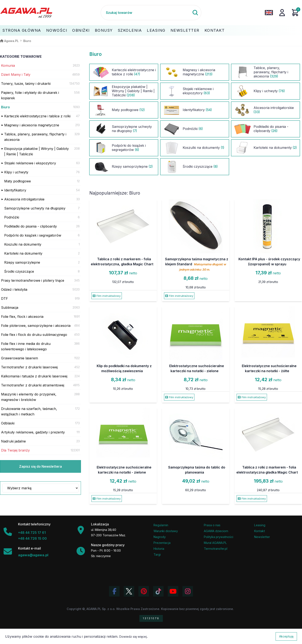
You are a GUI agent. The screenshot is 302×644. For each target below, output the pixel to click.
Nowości (57, 30)
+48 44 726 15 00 (32, 538)
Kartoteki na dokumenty (23, 253)
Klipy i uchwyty (16, 172)
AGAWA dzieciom (216, 531)
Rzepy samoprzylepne (22, 262)
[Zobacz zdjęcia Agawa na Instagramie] (188, 591)
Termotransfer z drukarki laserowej (29, 367)
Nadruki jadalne (13, 441)
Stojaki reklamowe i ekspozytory (30, 163)
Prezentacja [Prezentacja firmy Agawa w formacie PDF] (162, 543)
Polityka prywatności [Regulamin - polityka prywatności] (219, 537)
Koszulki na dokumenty (23, 244)
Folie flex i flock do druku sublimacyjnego (34, 335)
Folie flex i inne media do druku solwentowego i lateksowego (26, 346)
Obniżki (81, 30)
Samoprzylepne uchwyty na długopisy (35, 208)
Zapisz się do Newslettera (40, 466)
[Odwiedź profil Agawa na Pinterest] (144, 591)
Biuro (5, 107)
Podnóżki (12, 217)
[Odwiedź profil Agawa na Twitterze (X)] (129, 591)
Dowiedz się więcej (133, 637)
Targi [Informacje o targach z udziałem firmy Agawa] (157, 554)
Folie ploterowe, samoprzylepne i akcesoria (36, 326)
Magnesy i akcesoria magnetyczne (32, 125)
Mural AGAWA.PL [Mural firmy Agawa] (215, 543)
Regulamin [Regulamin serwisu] (161, 525)
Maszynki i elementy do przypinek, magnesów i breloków (29, 397)
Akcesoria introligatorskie (24, 199)
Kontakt (215, 30)
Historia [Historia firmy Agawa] (159, 549)
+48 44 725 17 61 (32, 533)
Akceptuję (286, 636)
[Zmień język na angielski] (269, 13)
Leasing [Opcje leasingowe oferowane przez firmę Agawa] (260, 525)
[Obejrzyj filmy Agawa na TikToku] (158, 591)
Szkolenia (130, 30)
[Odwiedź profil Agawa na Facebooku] (114, 591)
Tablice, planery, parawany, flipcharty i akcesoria (35, 137)
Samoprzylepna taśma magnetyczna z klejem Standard (197, 264)
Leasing (156, 30)
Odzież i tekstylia (14, 289)
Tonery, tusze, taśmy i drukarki (26, 84)
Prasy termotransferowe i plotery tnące (33, 280)
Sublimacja (10, 308)
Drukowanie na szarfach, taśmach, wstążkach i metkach (29, 411)
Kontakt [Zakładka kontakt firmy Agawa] (260, 531)
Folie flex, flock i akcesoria (22, 317)
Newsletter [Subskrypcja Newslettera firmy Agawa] (262, 537)
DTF (5, 298)
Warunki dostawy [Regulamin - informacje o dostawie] (166, 531)
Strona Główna (22, 30)
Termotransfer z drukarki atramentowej (33, 385)
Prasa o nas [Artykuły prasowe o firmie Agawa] (212, 525)
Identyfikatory (15, 190)
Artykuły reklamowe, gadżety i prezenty (33, 432)
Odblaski (8, 423)
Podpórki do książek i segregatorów (33, 235)
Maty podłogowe (18, 181)
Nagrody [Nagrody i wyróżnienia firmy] (160, 537)
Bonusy (104, 30)
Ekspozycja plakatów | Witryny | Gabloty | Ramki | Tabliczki (36, 151)
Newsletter (185, 30)
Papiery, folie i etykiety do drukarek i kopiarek (30, 95)
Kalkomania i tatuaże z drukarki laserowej (34, 376)
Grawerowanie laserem (20, 358)
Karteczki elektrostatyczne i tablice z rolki (37, 116)
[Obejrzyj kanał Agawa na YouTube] (173, 591)
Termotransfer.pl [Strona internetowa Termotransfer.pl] (216, 549)
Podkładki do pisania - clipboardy (31, 226)
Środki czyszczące (19, 271)
